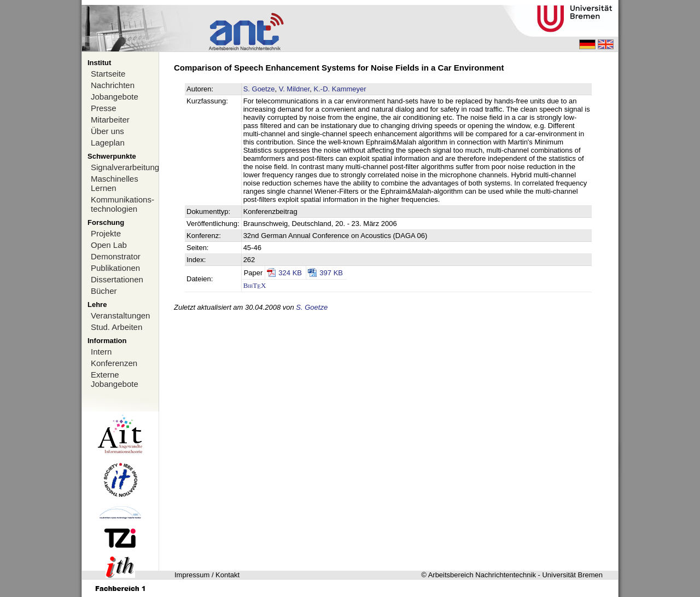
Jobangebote (115, 97)
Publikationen (115, 268)
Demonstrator (116, 256)
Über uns (107, 131)
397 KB (331, 273)
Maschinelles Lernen (115, 183)
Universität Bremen (572, 575)
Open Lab (109, 245)
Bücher (104, 291)
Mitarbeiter (110, 120)
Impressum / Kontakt (207, 575)
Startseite (108, 74)
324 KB (290, 273)
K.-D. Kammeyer (340, 89)
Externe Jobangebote (115, 379)
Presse (104, 108)
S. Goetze (259, 89)
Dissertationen (117, 279)
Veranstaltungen (120, 315)
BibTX (255, 285)
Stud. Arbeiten (116, 327)
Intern (101, 352)
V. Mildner (294, 89)
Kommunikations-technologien (122, 204)
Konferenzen (114, 363)
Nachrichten (113, 85)
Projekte (106, 233)
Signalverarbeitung (125, 167)
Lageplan (108, 143)
